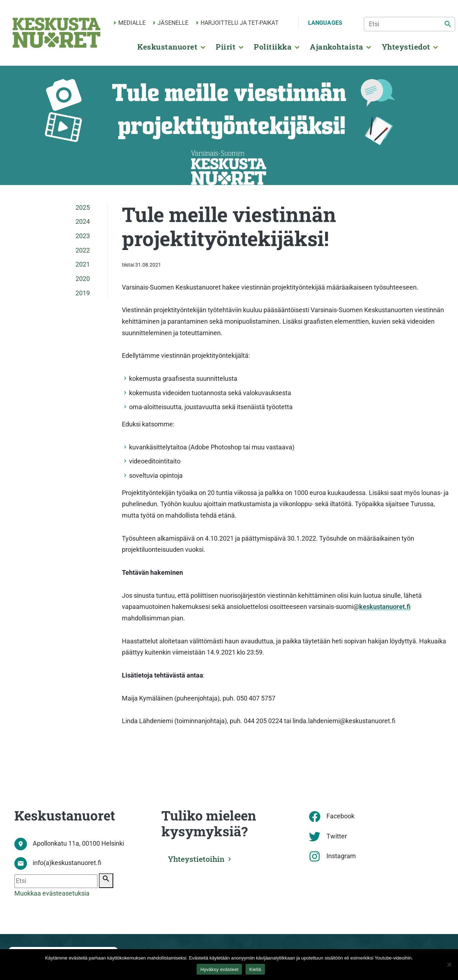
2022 (83, 250)
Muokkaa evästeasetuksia (52, 893)
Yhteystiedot (406, 47)
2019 (83, 293)
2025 (83, 208)
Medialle (132, 23)
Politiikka (273, 47)
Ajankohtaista (336, 47)
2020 (83, 279)
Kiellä (255, 969)
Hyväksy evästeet (219, 969)
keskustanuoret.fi (385, 607)
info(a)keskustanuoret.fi (67, 863)
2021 (83, 264)
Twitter (337, 836)
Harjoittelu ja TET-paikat (240, 23)
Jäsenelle (173, 23)
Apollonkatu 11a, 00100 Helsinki (78, 843)
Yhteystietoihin (196, 859)
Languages (325, 23)
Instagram (341, 856)
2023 (83, 236)
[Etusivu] (56, 33)
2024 (83, 222)
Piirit (226, 47)
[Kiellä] (449, 965)
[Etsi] (409, 24)
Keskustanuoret (167, 47)
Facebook (340, 816)
